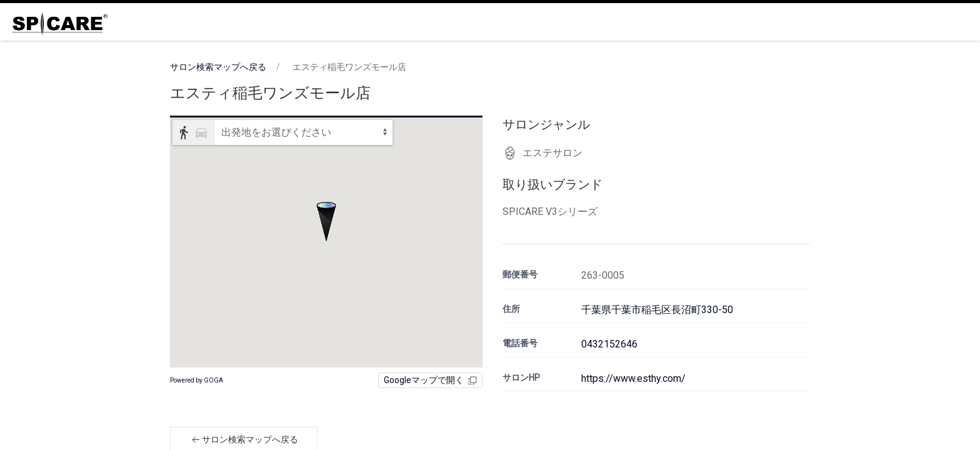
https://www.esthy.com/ (633, 378)
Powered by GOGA (197, 380)
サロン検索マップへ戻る (218, 67)
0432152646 (609, 344)
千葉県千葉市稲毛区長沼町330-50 (657, 310)
